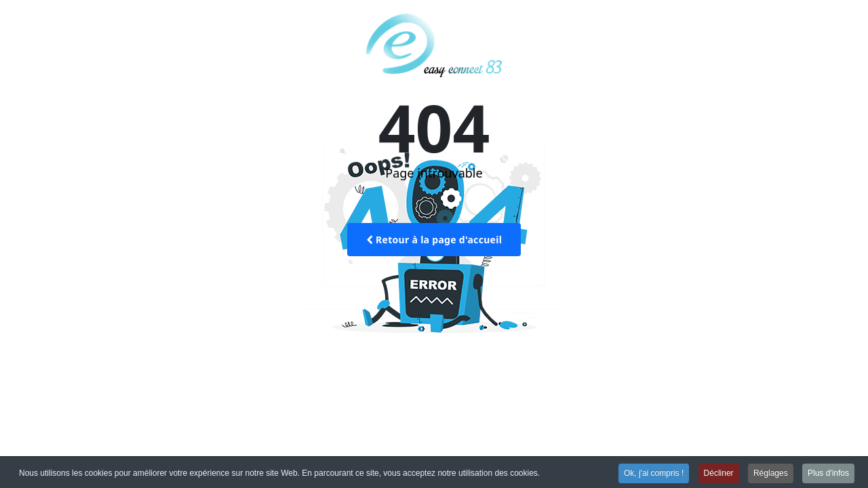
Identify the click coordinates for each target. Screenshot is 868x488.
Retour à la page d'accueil (434, 240)
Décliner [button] (719, 473)
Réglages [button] (771, 473)
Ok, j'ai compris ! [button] (654, 473)
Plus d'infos (828, 473)
